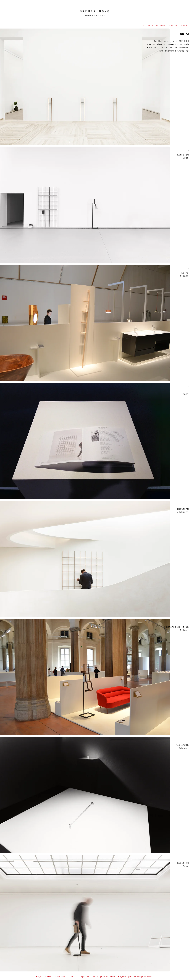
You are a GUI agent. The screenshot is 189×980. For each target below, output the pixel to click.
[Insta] (73, 976)
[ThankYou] (59, 976)
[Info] (48, 976)
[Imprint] (85, 976)
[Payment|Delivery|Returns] (135, 976)
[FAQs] (39, 976)
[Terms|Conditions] (104, 976)
